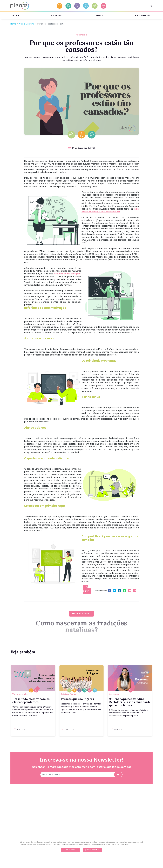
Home (13, 24)
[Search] (151, 6)
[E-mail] (77, 775)
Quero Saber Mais (93, 850)
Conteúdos (57, 16)
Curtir (86, 589)
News (99, 16)
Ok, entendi (70, 850)
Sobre (14, 16)
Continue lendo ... (81, 614)
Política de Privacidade (120, 844)
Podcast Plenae (142, 16)
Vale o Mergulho (27, 24)
